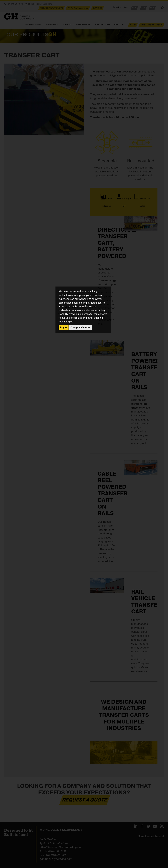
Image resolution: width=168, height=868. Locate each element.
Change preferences (80, 327)
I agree (64, 327)
